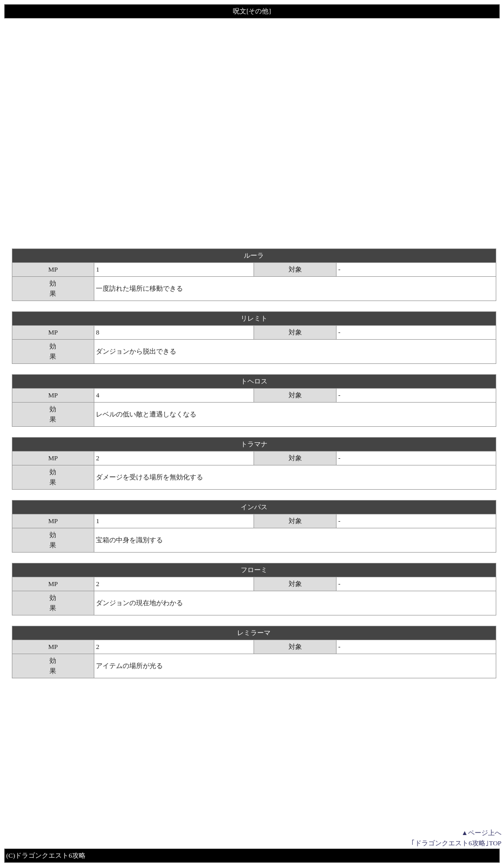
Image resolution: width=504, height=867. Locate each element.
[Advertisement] (105, 134)
